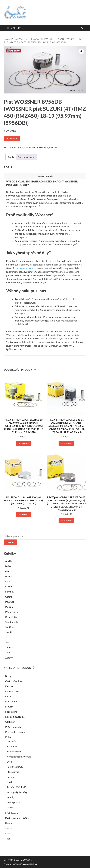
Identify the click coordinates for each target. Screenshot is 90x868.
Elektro (9, 686)
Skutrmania (26, 860)
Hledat (10, 542)
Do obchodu (12, 138)
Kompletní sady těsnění (19, 757)
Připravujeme (12, 612)
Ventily (10, 797)
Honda (9, 576)
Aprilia (9, 561)
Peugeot (10, 602)
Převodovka (13, 772)
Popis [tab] (11, 157)
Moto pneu (11, 701)
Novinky (10, 592)
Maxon (9, 586)
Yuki (7, 652)
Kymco (9, 581)
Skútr (8, 833)
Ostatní (9, 597)
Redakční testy (13, 617)
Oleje (10, 762)
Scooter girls (12, 622)
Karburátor (13, 746)
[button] (81, 51)
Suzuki (9, 632)
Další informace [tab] (26, 157)
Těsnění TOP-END (16, 787)
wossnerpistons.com (27, 268)
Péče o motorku (13, 727)
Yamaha (9, 647)
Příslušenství (12, 813)
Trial (7, 839)
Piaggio (9, 607)
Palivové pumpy (15, 767)
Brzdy (8, 676)
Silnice (9, 828)
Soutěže (9, 627)
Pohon (14, 39)
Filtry (8, 696)
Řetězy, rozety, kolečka (17, 818)
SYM (8, 637)
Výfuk (10, 807)
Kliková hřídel (14, 751)
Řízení (9, 823)
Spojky (10, 782)
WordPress (21, 864)
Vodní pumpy (14, 802)
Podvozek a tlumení (15, 732)
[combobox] (45, 536)
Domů (7, 39)
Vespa (8, 642)
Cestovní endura (14, 681)
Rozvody (11, 777)
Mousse (9, 707)
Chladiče (11, 741)
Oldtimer (10, 722)
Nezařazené (11, 712)
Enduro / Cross (13, 691)
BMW (8, 566)
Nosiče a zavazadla (15, 717)
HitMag (34, 864)
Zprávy (9, 658)
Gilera (8, 571)
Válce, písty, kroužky (29, 39)
